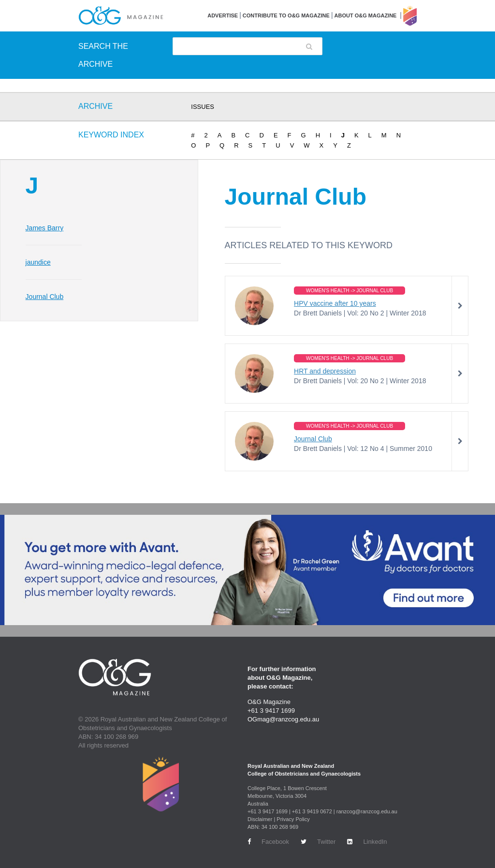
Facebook (268, 842)
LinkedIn (367, 842)
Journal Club (45, 297)
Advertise (223, 15)
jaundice (38, 262)
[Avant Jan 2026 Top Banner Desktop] (247, 570)
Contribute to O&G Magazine (286, 15)
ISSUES (203, 107)
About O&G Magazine (366, 15)
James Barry (45, 228)
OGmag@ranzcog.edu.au (283, 719)
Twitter (318, 842)
